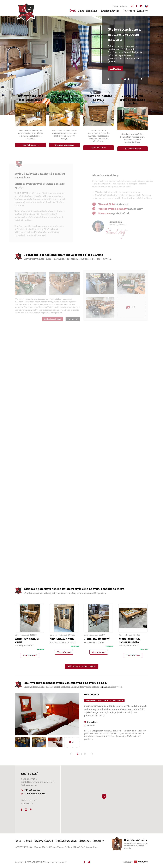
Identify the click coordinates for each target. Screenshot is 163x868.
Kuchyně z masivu (66, 841)
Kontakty (142, 11)
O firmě (28, 841)
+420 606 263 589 (32, 790)
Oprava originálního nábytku (99, 98)
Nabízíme (92, 11)
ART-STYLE (37, 862)
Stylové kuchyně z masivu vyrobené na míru (124, 34)
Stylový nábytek (44, 841)
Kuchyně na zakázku (65, 145)
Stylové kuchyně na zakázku (64, 98)
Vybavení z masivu (133, 149)
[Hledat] (132, 6)
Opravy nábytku (99, 148)
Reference (129, 11)
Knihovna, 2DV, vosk (62, 639)
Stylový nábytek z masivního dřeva (31, 98)
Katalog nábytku (110, 11)
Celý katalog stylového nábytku (81, 666)
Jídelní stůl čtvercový (97, 639)
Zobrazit (115, 69)
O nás (81, 11)
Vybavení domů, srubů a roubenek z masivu (132, 100)
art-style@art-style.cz (35, 794)
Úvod (73, 11)
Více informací (30, 655)
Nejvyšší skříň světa (135, 840)
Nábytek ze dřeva (31, 145)
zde (104, 687)
